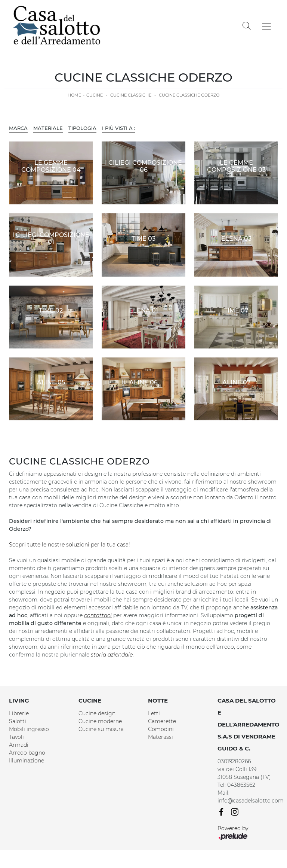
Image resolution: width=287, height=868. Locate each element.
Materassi (161, 737)
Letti (154, 713)
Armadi (19, 745)
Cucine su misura (101, 729)
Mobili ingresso (29, 729)
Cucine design (97, 713)
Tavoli (16, 737)
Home (74, 95)
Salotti (18, 721)
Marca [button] (18, 128)
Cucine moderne (100, 721)
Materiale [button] (48, 128)
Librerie (19, 713)
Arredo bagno (27, 753)
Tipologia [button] (82, 128)
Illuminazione (27, 761)
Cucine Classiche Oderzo (189, 95)
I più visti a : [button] (119, 128)
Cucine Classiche (131, 95)
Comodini (161, 729)
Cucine (95, 95)
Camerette (162, 721)
